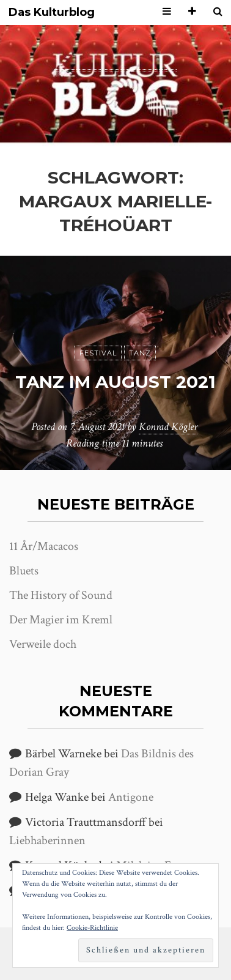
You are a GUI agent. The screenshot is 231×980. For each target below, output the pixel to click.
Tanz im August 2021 (116, 382)
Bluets (24, 571)
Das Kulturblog (52, 13)
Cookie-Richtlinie (92, 928)
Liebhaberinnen (47, 841)
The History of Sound (61, 595)
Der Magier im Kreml (61, 620)
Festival (98, 353)
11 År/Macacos (44, 546)
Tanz (140, 353)
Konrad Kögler (168, 427)
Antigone (131, 797)
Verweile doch (43, 644)
